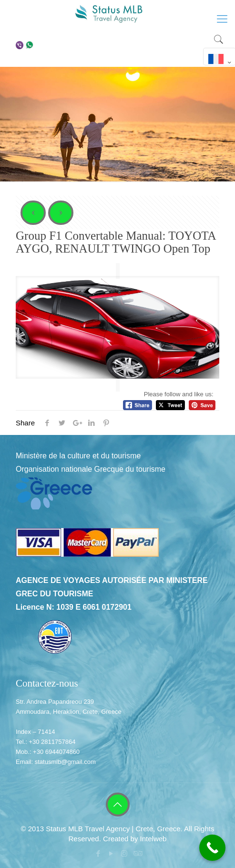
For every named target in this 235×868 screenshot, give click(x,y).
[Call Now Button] (212, 848)
